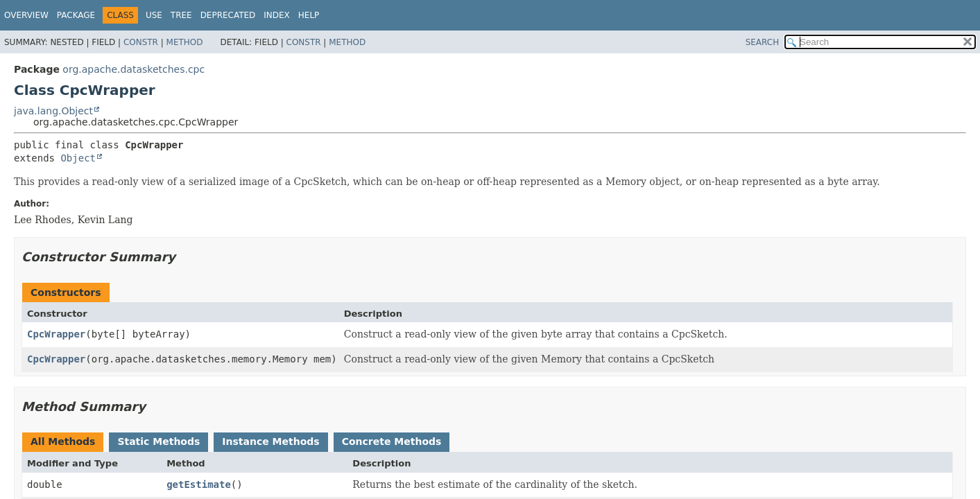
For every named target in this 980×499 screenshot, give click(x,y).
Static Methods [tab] (158, 441)
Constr (141, 42)
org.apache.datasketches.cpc (134, 69)
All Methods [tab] (63, 441)
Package (76, 15)
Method (185, 42)
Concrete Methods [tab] (392, 441)
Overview (26, 15)
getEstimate (199, 484)
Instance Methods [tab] (270, 441)
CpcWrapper (56, 334)
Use (154, 15)
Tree (181, 15)
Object (78, 158)
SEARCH (763, 42)
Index (277, 15)
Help (309, 15)
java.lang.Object (53, 111)
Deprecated (228, 15)
